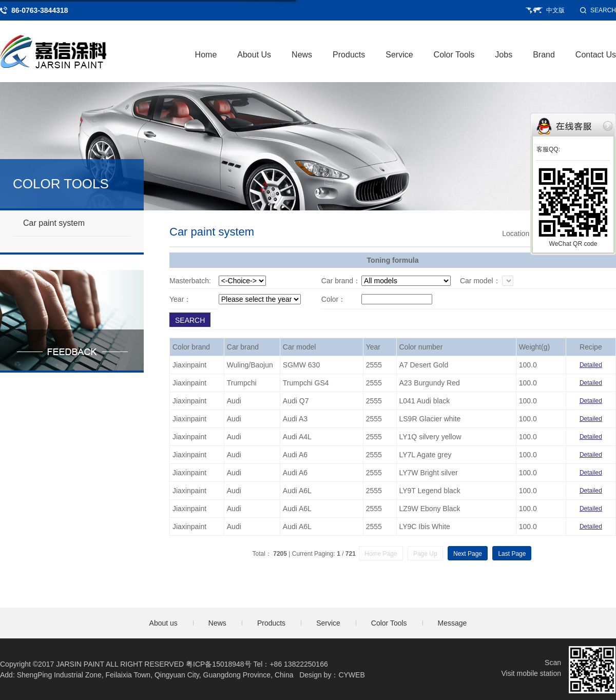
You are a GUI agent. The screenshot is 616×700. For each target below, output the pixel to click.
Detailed (591, 365)
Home (206, 55)
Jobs (504, 55)
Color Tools (454, 55)
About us (163, 623)
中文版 (555, 10)
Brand (544, 55)
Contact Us (596, 55)
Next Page (468, 554)
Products (349, 55)
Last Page (512, 554)
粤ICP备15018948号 (219, 664)
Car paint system (54, 223)
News (302, 55)
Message (453, 623)
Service (399, 55)
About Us (254, 55)
